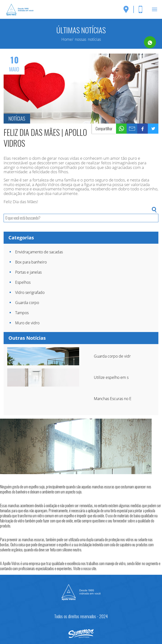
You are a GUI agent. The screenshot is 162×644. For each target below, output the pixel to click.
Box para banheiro (31, 262)
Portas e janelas (28, 272)
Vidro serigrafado (30, 292)
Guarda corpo (27, 303)
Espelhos (23, 282)
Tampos (22, 313)
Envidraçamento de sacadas (39, 252)
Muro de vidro (27, 323)
